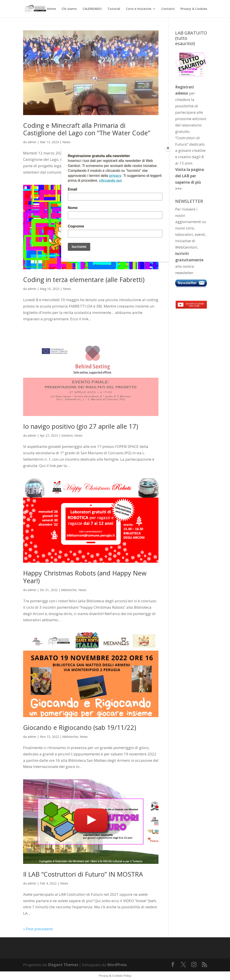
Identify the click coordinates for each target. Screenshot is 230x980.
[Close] (168, 148)
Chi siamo (69, 9)
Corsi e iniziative (139, 9)
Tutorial (114, 9)
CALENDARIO (92, 9)
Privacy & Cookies (194, 9)
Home (51, 9)
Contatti (168, 9)
